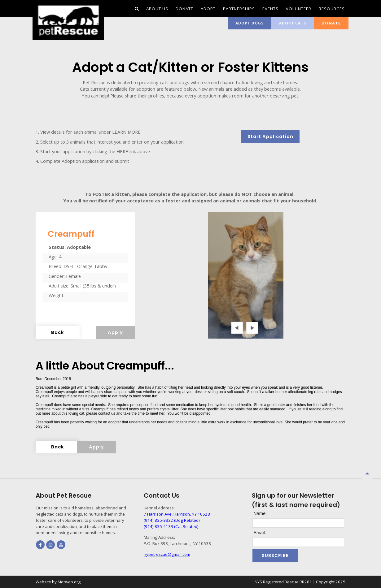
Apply (115, 332)
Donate (331, 23)
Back (58, 332)
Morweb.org (69, 582)
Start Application (270, 136)
